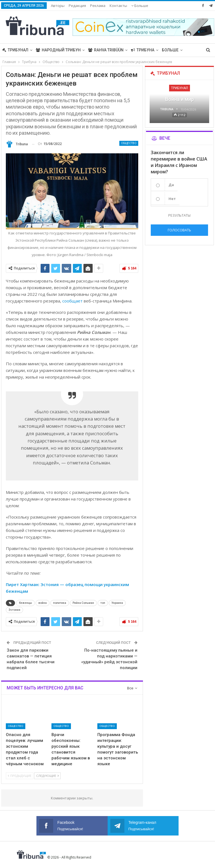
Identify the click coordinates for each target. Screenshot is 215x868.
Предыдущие (20, 776)
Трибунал (15, 50)
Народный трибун (58, 50)
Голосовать (179, 230)
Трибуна (143, 50)
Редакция (77, 6)
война (43, 603)
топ (103, 603)
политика (60, 603)
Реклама (98, 6)
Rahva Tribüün (106, 50)
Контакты (118, 6)
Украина (117, 603)
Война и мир (180, 99)
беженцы (25, 603)
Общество (129, 143)
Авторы (58, 6)
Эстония (14, 610)
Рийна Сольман (83, 603)
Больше (140, 6)
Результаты (179, 215)
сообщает (72, 301)
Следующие (47, 776)
